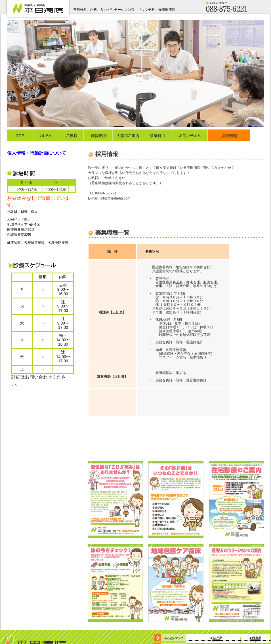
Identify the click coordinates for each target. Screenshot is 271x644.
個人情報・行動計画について (37, 153)
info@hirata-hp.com (115, 198)
